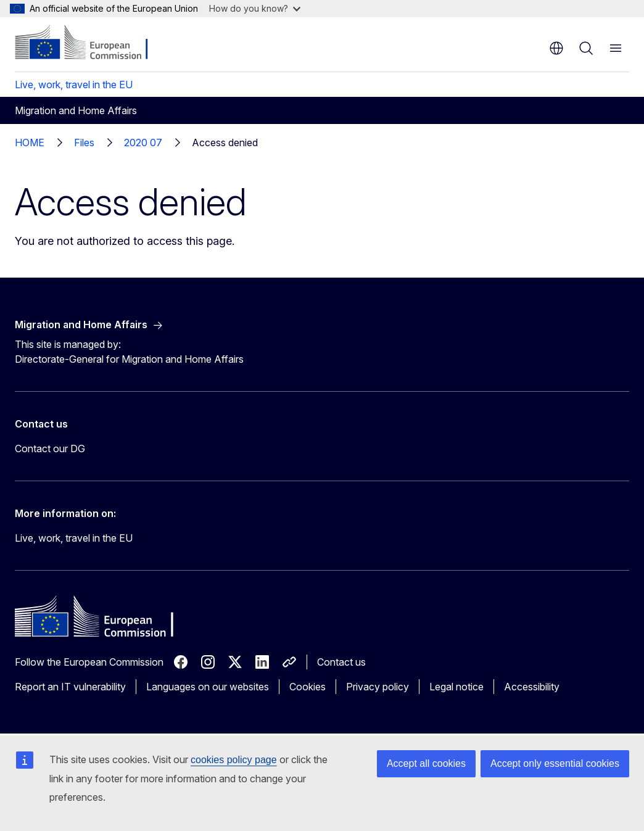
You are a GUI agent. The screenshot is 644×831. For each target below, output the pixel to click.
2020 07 (143, 143)
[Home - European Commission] (90, 43)
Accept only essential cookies (555, 763)
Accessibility (532, 687)
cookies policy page (234, 760)
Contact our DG (50, 449)
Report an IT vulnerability (70, 687)
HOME (30, 143)
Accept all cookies (426, 763)
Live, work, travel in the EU (74, 85)
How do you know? (255, 8)
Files (84, 143)
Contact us (341, 662)
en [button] (556, 48)
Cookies (308, 687)
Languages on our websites (208, 687)
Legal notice (456, 687)
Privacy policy (378, 687)
